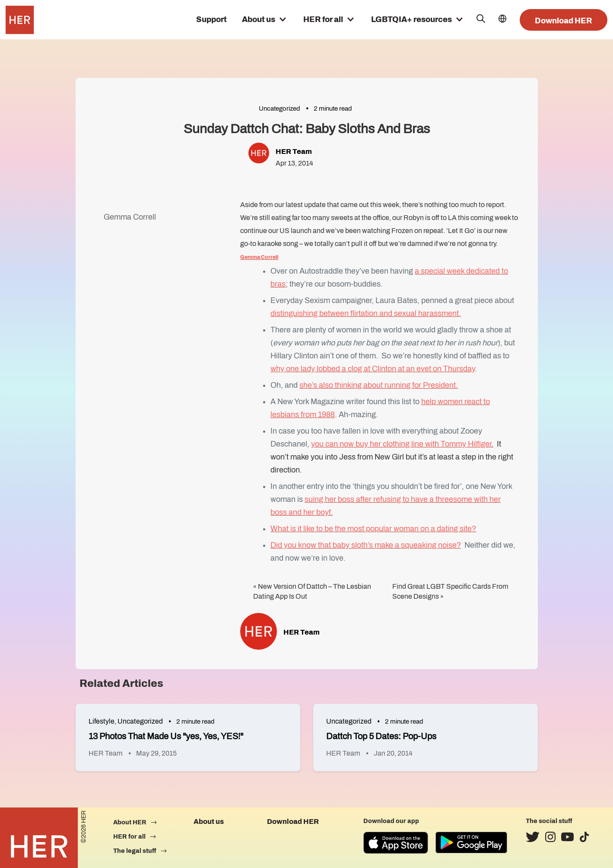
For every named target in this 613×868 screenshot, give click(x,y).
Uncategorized (280, 108)
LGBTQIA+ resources (411, 19)
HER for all (323, 19)
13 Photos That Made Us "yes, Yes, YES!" (166, 736)
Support (211, 19)
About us (259, 19)
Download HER (564, 21)
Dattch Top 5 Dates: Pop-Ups (381, 736)
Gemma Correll (130, 217)
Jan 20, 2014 (393, 753)
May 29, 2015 (156, 753)
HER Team (294, 152)
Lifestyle (102, 721)
